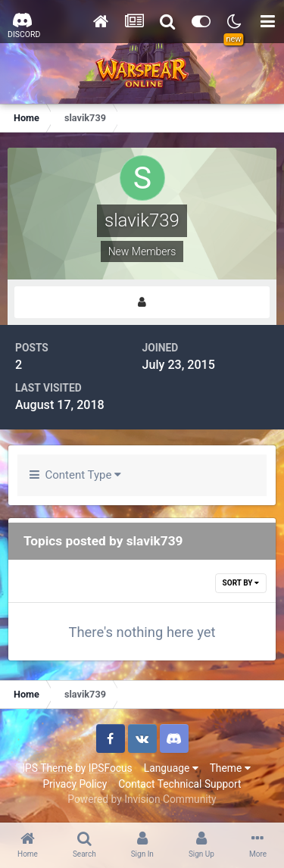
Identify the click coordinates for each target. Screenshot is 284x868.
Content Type (75, 475)
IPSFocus (111, 768)
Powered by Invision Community (142, 799)
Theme (230, 768)
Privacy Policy (75, 784)
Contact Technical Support (179, 784)
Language (171, 768)
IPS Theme (47, 768)
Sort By (241, 583)
